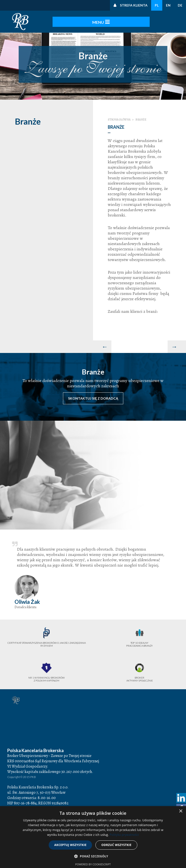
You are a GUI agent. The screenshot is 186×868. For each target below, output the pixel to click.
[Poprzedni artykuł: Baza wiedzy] (102, 347)
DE (180, 5)
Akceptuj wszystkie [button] (70, 845)
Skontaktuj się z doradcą (93, 398)
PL (157, 5)
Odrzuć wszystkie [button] (116, 845)
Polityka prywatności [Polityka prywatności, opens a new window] (124, 835)
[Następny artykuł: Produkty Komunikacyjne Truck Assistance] (177, 347)
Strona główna (119, 120)
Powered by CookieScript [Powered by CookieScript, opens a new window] (93, 864)
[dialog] (93, 837)
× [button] (181, 811)
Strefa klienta (134, 5)
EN (168, 5)
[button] (93, 856)
